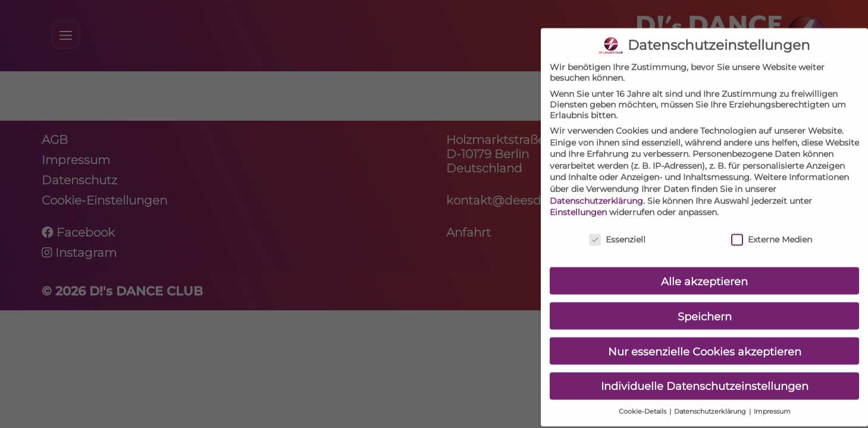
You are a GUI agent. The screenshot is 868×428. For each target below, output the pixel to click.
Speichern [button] (705, 306)
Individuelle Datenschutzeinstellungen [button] (705, 376)
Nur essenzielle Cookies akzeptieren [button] (705, 341)
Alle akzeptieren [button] (704, 271)
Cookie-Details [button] (643, 402)
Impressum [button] (772, 402)
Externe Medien (772, 229)
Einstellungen (578, 202)
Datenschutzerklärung (596, 190)
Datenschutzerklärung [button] (711, 402)
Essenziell (617, 229)
